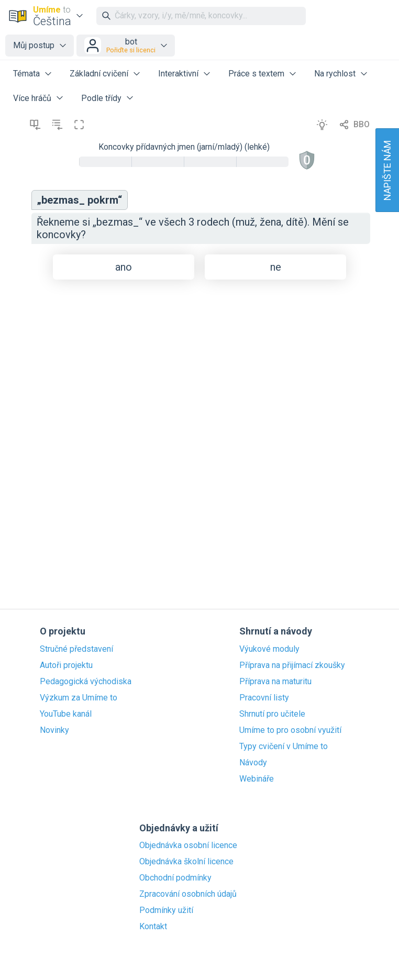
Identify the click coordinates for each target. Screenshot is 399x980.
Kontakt (153, 927)
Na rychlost (335, 74)
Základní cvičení (99, 74)
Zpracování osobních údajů (188, 894)
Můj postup (34, 45)
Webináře (257, 779)
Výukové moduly (269, 649)
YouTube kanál (66, 714)
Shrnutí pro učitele (272, 714)
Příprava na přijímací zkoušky (292, 665)
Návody (253, 763)
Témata (26, 74)
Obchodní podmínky (175, 878)
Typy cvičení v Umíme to (284, 747)
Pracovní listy (264, 698)
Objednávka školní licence (186, 862)
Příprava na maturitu (275, 682)
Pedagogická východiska (86, 682)
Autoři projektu (66, 665)
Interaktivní (178, 74)
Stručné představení (76, 649)
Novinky (54, 730)
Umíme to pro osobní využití (290, 730)
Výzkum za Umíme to (79, 698)
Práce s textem (256, 74)
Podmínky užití (166, 910)
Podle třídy (101, 98)
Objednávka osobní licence (188, 845)
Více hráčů (32, 98)
